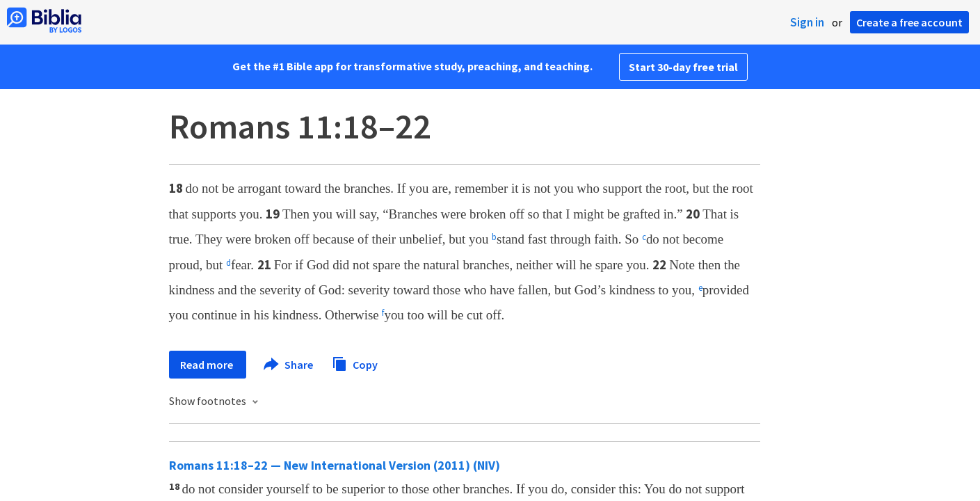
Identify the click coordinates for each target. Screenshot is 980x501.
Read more (208, 365)
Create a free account (909, 22)
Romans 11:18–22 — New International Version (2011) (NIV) (335, 465)
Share (289, 365)
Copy (355, 363)
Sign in (807, 22)
